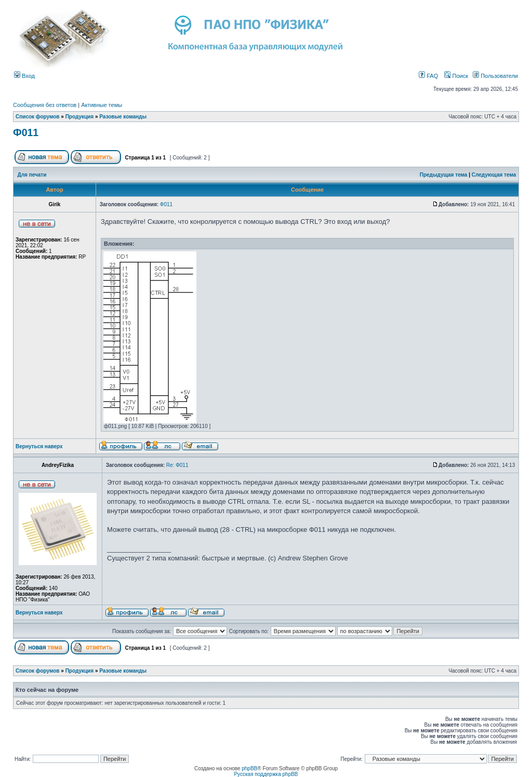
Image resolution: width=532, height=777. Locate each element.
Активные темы (102, 105)
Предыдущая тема (444, 175)
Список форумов (38, 117)
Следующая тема (494, 175)
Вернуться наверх (39, 446)
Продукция (79, 117)
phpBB (249, 768)
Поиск (456, 76)
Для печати (32, 175)
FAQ (428, 76)
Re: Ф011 (177, 465)
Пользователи (495, 76)
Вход (24, 76)
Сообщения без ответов (45, 105)
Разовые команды (123, 117)
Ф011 (26, 132)
